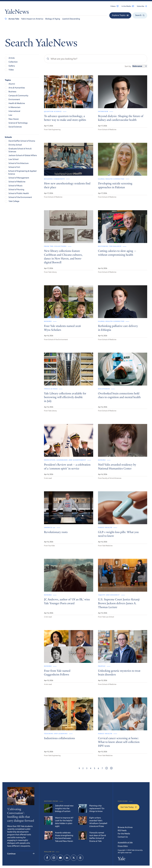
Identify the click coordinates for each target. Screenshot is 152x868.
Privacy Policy (123, 846)
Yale (122, 859)
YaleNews (17, 12)
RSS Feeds (122, 830)
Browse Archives (125, 827)
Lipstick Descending (71, 19)
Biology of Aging (53, 19)
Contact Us (123, 837)
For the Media (124, 833)
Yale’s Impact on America (32, 19)
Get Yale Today (129, 807)
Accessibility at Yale (125, 842)
